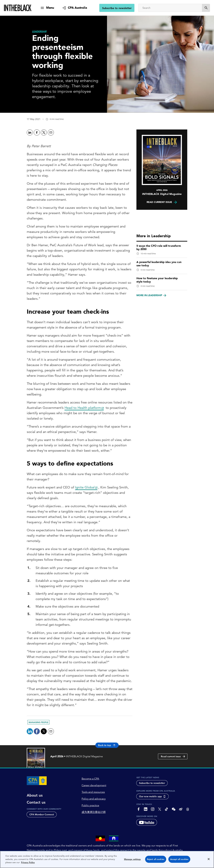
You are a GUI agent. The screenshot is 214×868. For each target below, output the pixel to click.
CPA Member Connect (42, 814)
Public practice (90, 805)
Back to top (107, 745)
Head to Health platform (83, 408)
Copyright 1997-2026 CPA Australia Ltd (97, 865)
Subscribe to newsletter (117, 8)
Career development (94, 785)
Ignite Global (85, 487)
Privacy (57, 865)
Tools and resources (93, 792)
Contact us (36, 802)
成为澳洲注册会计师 (94, 812)
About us (35, 795)
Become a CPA (90, 779)
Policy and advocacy (94, 799)
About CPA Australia (38, 865)
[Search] (170, 8)
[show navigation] (47, 8)
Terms (68, 865)
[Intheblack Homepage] (18, 8)
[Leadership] (39, 32)
